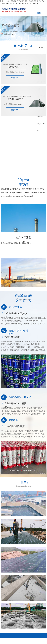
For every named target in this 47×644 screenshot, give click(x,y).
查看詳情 (15, 78)
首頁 (39, 13)
